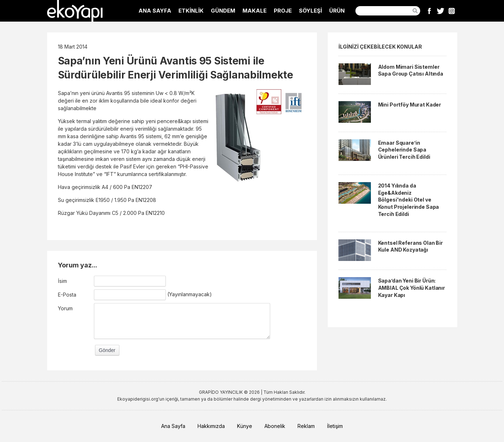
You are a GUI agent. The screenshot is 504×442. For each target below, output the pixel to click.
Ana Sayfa (173, 426)
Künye (245, 426)
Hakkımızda (211, 426)
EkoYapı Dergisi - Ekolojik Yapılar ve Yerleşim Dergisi (75, 11)
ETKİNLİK (191, 11)
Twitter (441, 11)
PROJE (283, 11)
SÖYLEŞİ (310, 11)
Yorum (65, 308)
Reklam (306, 426)
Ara (415, 11)
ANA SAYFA (155, 11)
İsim (62, 281)
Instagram (452, 11)
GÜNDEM (223, 11)
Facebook (429, 11)
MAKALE (255, 11)
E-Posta (67, 295)
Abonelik (275, 426)
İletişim (335, 426)
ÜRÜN (337, 11)
